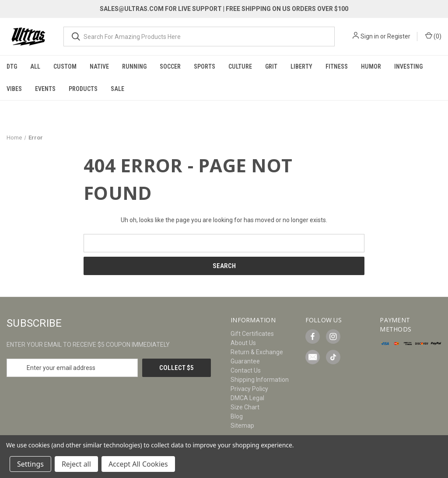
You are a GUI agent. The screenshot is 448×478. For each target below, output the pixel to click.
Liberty (301, 66)
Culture (240, 66)
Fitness (337, 66)
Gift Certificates (252, 334)
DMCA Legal (247, 398)
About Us (243, 343)
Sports (205, 66)
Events (45, 89)
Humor (371, 66)
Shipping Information (260, 380)
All (35, 66)
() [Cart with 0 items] (433, 36)
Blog (237, 416)
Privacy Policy (249, 389)
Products (83, 89)
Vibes (14, 89)
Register (399, 36)
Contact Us (246, 370)
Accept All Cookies (138, 464)
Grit (271, 66)
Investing (408, 66)
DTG (12, 66)
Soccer (170, 66)
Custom (65, 66)
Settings (30, 464)
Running (134, 66)
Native (99, 66)
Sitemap (242, 426)
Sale (117, 89)
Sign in (370, 36)
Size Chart (245, 407)
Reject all (76, 464)
